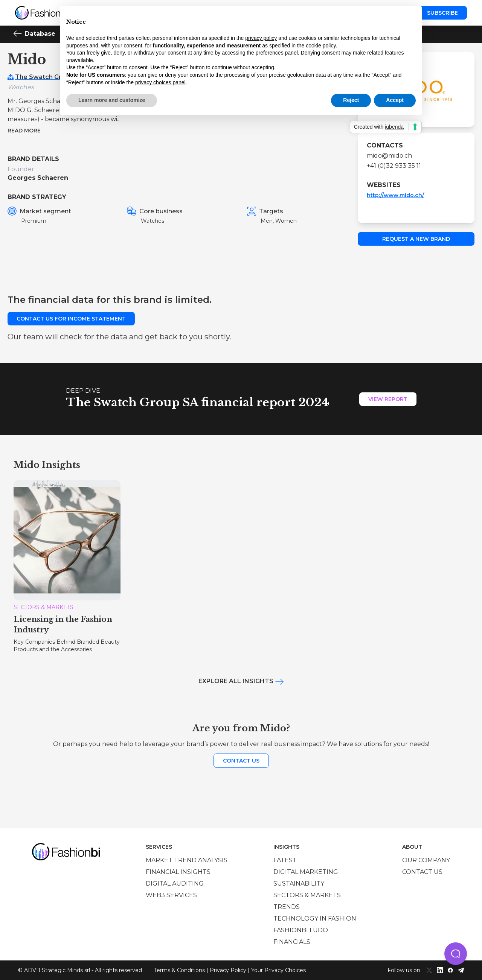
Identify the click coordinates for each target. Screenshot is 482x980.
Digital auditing (175, 884)
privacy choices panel (160, 82)
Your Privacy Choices (278, 970)
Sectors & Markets (307, 895)
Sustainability (299, 884)
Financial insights (178, 872)
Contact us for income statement (71, 319)
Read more (24, 131)
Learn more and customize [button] (112, 100)
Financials (292, 942)
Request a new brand (416, 239)
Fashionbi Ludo (301, 930)
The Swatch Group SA (49, 77)
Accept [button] (395, 100)
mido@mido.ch (389, 156)
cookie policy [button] (321, 46)
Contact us (241, 761)
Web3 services (171, 895)
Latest (285, 860)
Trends (287, 907)
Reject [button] (351, 100)
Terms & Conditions (179, 970)
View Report (388, 399)
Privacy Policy (228, 970)
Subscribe (442, 13)
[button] (456, 954)
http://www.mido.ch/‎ (395, 195)
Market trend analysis (187, 860)
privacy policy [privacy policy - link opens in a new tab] (261, 38)
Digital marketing (306, 872)
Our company (426, 860)
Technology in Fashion (315, 918)
